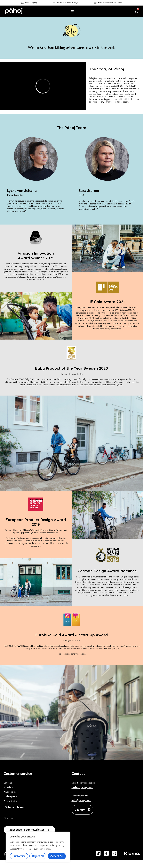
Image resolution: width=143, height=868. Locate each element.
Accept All (57, 856)
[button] (72, 11)
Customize (19, 856)
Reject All (38, 856)
